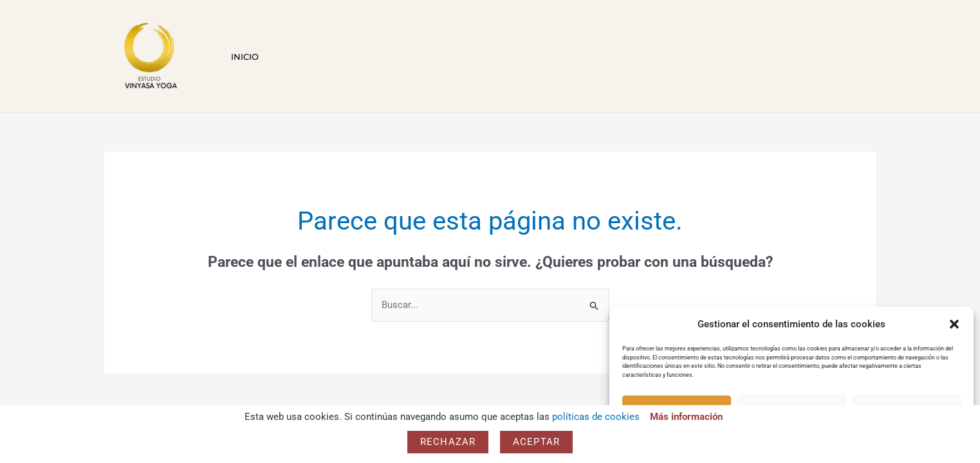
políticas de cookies (596, 417)
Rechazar (448, 442)
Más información (686, 417)
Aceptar (536, 442)
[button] (954, 324)
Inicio (242, 57)
